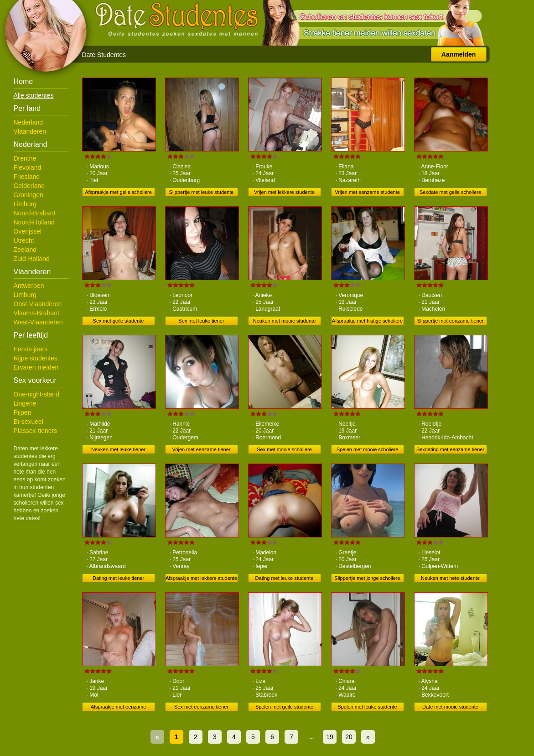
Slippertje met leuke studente (202, 192)
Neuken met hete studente (450, 578)
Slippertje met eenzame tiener (450, 321)
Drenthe (25, 158)
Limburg (25, 204)
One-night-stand (36, 394)
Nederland (29, 122)
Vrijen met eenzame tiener (202, 449)
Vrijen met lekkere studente (284, 192)
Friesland (27, 177)
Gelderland (29, 186)
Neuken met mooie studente (285, 321)
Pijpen (23, 412)
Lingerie (25, 403)
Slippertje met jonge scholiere (367, 578)
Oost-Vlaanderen (38, 304)
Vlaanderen (30, 131)
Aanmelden (459, 54)
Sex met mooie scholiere (284, 449)
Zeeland (25, 250)
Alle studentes (34, 95)
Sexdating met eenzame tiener (450, 449)
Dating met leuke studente (285, 578)
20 (349, 737)
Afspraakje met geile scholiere (118, 192)
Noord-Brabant (35, 213)
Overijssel (28, 231)
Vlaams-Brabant (36, 313)
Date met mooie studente (450, 707)
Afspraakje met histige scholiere (367, 321)
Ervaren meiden (36, 367)
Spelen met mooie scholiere (368, 449)
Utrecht (24, 240)
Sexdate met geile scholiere (450, 192)
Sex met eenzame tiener (201, 707)
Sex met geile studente (119, 321)
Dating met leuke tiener (118, 578)
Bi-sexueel (29, 422)
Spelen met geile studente (284, 707)
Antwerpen (29, 286)
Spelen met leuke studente (367, 707)
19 (330, 737)
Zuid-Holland (32, 259)
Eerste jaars (31, 349)
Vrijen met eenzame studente (367, 192)
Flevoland (28, 167)
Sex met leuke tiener (201, 321)
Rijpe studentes (36, 358)
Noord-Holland (34, 222)
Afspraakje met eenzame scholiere (119, 708)
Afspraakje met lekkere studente (201, 578)
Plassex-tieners (36, 431)
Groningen (29, 195)
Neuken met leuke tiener (118, 449)
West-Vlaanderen (38, 322)
